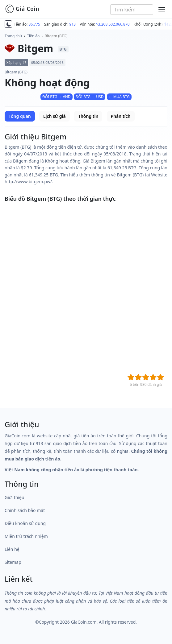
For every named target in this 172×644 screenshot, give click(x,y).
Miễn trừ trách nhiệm (26, 536)
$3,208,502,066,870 (113, 24)
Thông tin (88, 116)
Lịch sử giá (55, 116)
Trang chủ (13, 36)
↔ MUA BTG (119, 97)
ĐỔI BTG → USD (90, 97)
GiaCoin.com (84, 622)
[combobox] (132, 10)
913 (73, 24)
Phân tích (121, 116)
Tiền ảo (33, 36)
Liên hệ (12, 549)
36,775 (34, 24)
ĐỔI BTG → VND (57, 97)
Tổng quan (20, 116)
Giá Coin (22, 9)
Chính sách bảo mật (25, 510)
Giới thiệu (15, 497)
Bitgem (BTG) (56, 36)
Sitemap (13, 562)
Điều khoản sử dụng (25, 523)
